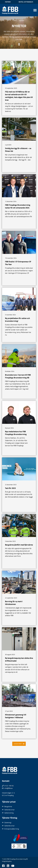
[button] (19, 744)
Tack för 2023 (10, 488)
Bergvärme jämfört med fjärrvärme (19, 545)
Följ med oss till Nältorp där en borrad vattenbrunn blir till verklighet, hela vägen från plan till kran (19, 96)
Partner (8, 2)
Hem (15, 20)
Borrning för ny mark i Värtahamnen (14, 603)
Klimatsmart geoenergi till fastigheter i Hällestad (16, 716)
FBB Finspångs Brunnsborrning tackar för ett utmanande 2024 (18, 206)
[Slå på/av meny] (35, 10)
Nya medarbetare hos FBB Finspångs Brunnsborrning (16, 433)
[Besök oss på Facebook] (3, 866)
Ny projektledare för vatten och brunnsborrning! (17, 320)
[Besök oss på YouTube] (13, 866)
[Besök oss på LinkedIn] (8, 866)
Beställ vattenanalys (26, 2)
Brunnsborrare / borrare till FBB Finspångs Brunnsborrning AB (18, 376)
